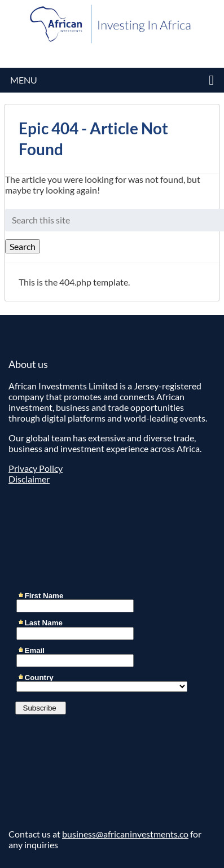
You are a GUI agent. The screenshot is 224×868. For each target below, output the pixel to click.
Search (23, 246)
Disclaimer (29, 479)
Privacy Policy (36, 468)
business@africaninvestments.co (125, 834)
